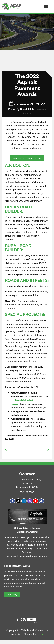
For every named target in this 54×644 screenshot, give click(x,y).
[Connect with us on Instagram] (30, 501)
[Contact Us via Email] (41, 501)
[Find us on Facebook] (12, 501)
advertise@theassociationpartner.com (27, 556)
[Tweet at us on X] (18, 501)
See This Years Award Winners (27, 158)
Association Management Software (27, 621)
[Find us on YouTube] (35, 501)
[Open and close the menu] (36, 7)
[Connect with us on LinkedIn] (24, 501)
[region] (48, 449)
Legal (41, 634)
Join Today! (12, 594)
